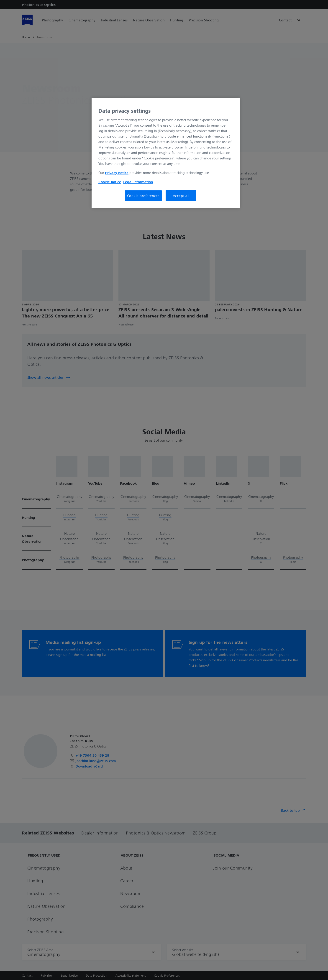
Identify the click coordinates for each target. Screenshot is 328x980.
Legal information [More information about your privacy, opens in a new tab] (138, 182)
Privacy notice (117, 173)
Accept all (181, 196)
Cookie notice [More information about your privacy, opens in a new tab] (110, 182)
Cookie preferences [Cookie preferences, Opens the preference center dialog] (143, 196)
